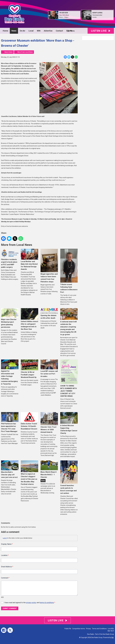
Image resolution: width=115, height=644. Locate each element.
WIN (39, 31)
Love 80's (111, 629)
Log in (5, 538)
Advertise (48, 31)
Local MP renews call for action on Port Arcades (49, 368)
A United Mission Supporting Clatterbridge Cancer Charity (69, 423)
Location (5, 555)
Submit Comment (10, 609)
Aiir (113, 637)
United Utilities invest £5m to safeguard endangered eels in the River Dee (29, 319)
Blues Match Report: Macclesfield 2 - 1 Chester (49, 469)
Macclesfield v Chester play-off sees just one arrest (10, 469)
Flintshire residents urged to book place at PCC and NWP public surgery (10, 258)
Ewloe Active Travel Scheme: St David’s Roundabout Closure (29, 421)
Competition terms (79, 629)
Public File (68, 629)
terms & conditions (47, 603)
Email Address (7, 567)
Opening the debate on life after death (49, 314)
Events (69, 31)
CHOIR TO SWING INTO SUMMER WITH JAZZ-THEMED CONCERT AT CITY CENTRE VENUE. (69, 378)
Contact (59, 31)
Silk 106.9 (111, 631)
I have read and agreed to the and (30, 603)
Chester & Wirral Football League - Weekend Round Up (29, 369)
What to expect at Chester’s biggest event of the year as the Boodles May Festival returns (29, 473)
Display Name (7, 544)
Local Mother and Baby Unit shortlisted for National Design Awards (29, 260)
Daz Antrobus (64, 15)
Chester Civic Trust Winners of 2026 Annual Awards (49, 423)
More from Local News (25, 52)
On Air (22, 31)
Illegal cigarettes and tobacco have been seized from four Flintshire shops (49, 266)
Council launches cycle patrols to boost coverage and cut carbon (69, 477)
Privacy (88, 629)
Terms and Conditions (99, 629)
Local (31, 31)
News (14, 31)
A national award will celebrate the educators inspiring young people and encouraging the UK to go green (69, 322)
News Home (9, 52)
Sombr (95, 17)
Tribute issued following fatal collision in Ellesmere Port (69, 271)
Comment (5, 578)
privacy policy (31, 603)
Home (5, 31)
